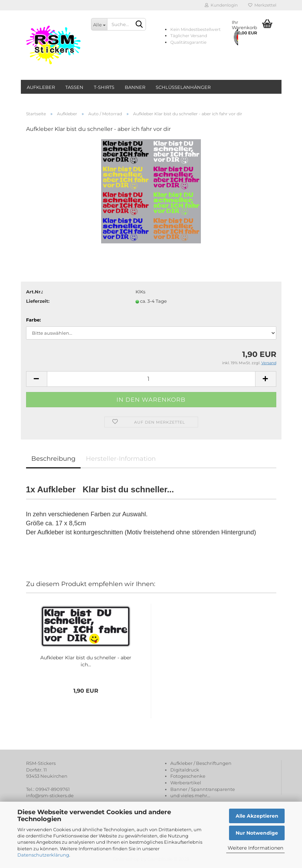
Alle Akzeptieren (257, 816)
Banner (135, 87)
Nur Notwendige (257, 833)
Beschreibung (53, 459)
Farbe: (33, 320)
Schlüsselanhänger (183, 87)
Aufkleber (41, 87)
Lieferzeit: (38, 301)
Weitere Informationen (255, 848)
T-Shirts (104, 87)
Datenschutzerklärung (43, 855)
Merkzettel (262, 5)
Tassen (74, 87)
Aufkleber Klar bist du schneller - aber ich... (86, 661)
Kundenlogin (221, 5)
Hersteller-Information (121, 459)
